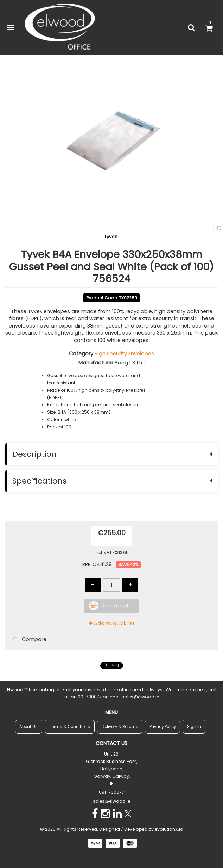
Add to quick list (112, 623)
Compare (28, 640)
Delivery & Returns (120, 727)
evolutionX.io (169, 829)
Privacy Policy (163, 727)
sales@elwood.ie (111, 801)
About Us (28, 727)
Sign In (194, 727)
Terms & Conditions (69, 727)
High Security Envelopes (124, 354)
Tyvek (111, 237)
